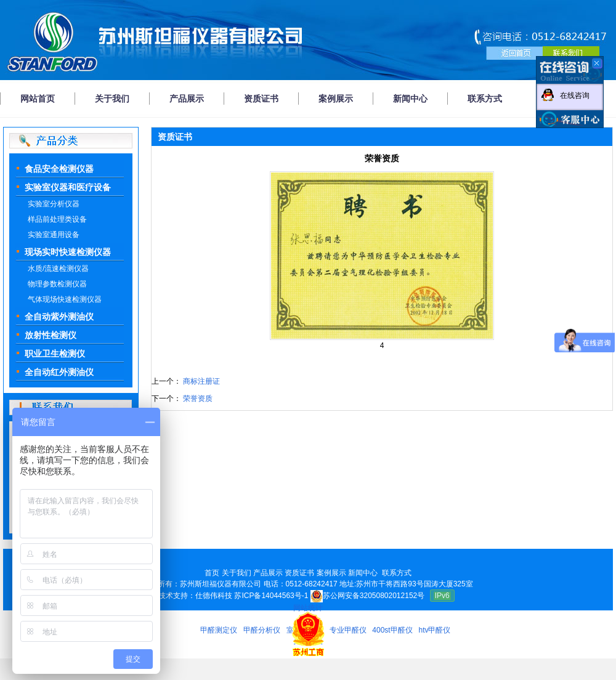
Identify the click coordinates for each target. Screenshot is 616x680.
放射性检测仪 (51, 335)
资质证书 (261, 99)
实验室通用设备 (54, 235)
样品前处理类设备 (57, 219)
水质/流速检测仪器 (58, 269)
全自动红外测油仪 (59, 372)
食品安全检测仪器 (59, 169)
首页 (212, 573)
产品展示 (187, 99)
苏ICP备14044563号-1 (271, 596)
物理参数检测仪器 (57, 284)
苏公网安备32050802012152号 (367, 596)
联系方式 (485, 99)
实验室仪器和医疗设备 (68, 187)
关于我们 (112, 99)
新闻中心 (410, 99)
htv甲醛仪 (434, 630)
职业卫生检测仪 (55, 354)
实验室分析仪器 (54, 204)
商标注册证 (201, 381)
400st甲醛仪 (392, 630)
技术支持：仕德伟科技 (195, 596)
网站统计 (308, 608)
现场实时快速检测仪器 (68, 252)
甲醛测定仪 (219, 630)
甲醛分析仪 (262, 630)
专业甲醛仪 (348, 630)
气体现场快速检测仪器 (65, 299)
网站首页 (38, 99)
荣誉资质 (197, 399)
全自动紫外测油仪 (59, 317)
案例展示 (336, 99)
